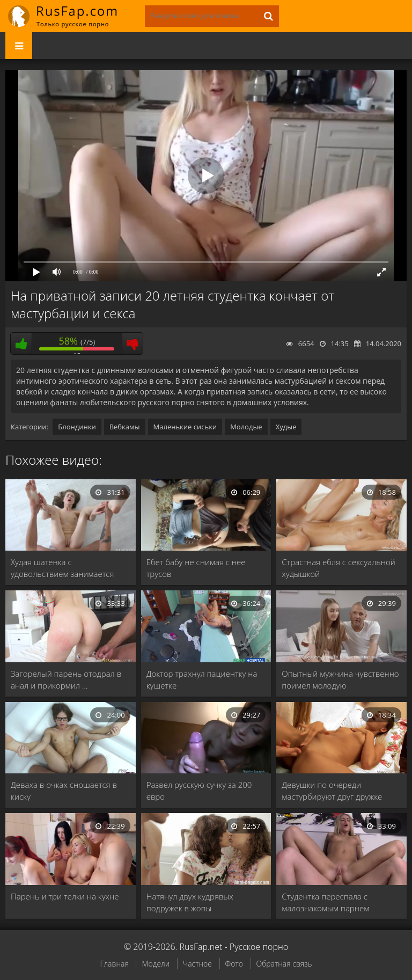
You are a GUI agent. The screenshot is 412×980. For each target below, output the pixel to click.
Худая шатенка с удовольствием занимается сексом (62, 568)
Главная (114, 964)
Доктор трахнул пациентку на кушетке (202, 679)
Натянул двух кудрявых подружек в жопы (190, 902)
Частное (197, 964)
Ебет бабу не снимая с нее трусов (196, 568)
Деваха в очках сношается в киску (64, 791)
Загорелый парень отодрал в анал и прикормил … (66, 679)
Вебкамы (125, 427)
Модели (156, 964)
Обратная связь (284, 964)
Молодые (246, 427)
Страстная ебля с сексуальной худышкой (338, 568)
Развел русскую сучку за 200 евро (199, 791)
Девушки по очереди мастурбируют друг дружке (332, 791)
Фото (234, 964)
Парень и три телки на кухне (65, 896)
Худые (286, 427)
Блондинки (77, 427)
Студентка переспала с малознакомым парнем (325, 902)
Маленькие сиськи (185, 427)
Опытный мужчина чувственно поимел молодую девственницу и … (340, 680)
